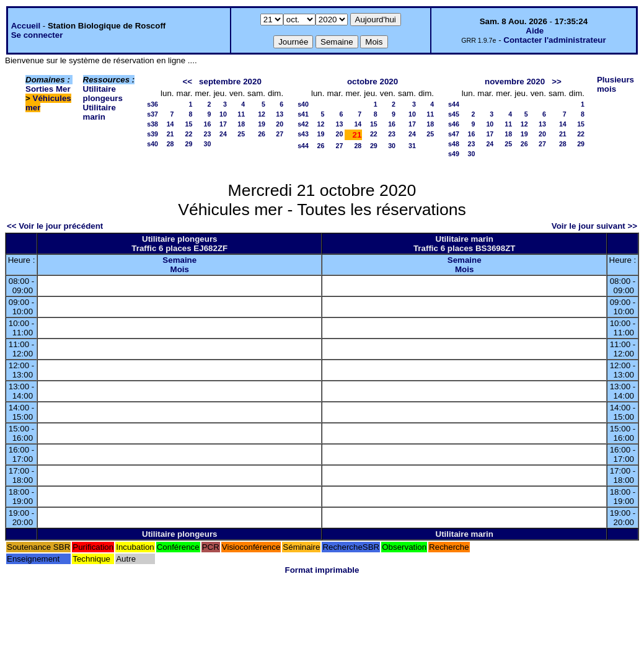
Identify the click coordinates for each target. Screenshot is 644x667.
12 (262, 114)
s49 (454, 154)
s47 (454, 134)
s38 (152, 124)
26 (262, 134)
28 (170, 144)
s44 (303, 146)
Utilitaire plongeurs (103, 94)
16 (208, 124)
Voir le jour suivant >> (594, 226)
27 (280, 134)
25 (241, 134)
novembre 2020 (515, 82)
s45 (454, 114)
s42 (303, 124)
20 (280, 124)
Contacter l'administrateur (554, 40)
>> (557, 82)
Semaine (179, 260)
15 (189, 124)
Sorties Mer (48, 89)
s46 (454, 124)
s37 (152, 114)
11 (241, 114)
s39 (152, 134)
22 (189, 134)
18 (241, 124)
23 (208, 134)
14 (170, 124)
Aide (535, 31)
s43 (303, 134)
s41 (303, 114)
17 (223, 124)
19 (262, 124)
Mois (180, 269)
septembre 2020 (230, 82)
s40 (152, 144)
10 (223, 114)
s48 (454, 144)
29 (189, 144)
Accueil (26, 26)
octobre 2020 (373, 82)
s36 (152, 104)
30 (208, 144)
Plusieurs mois (615, 84)
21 (170, 134)
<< (187, 82)
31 (412, 146)
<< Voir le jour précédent (55, 226)
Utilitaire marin (99, 112)
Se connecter (37, 35)
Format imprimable (322, 570)
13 (280, 114)
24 (223, 134)
